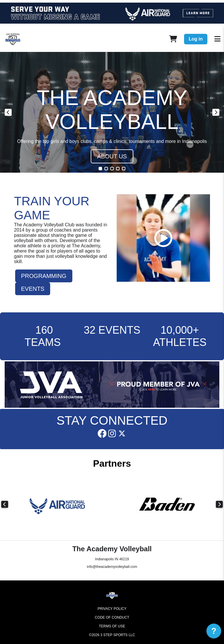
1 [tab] (100, 169)
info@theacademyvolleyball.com (112, 567)
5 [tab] (124, 169)
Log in (196, 39)
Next (216, 112)
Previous (8, 112)
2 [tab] (106, 169)
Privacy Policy (112, 609)
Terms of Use (112, 626)
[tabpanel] (112, 112)
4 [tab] (118, 169)
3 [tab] (112, 169)
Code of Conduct (112, 617)
